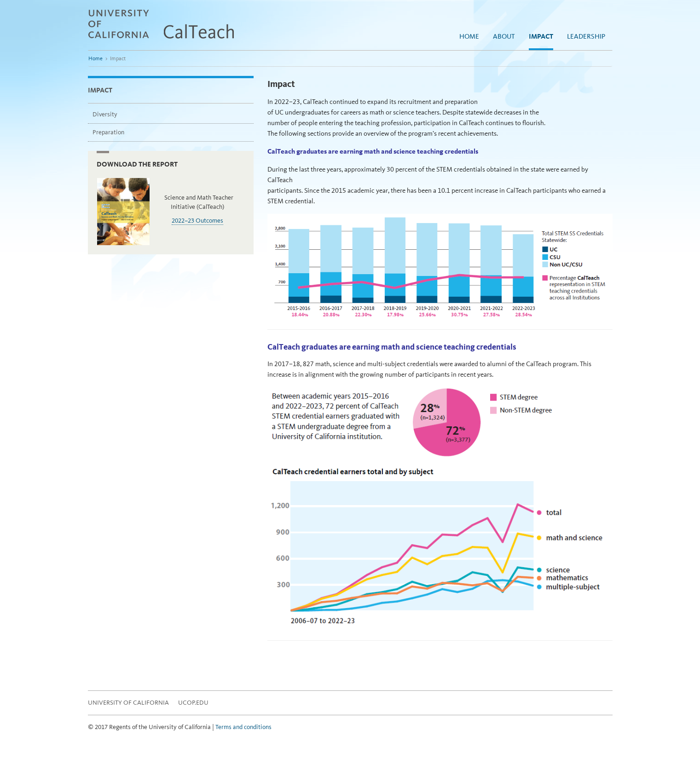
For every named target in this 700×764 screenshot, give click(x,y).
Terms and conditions (243, 727)
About (504, 36)
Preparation (108, 132)
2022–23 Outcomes (197, 221)
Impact (541, 36)
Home (469, 36)
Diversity (105, 114)
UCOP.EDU (193, 703)
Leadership (586, 36)
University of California (128, 703)
